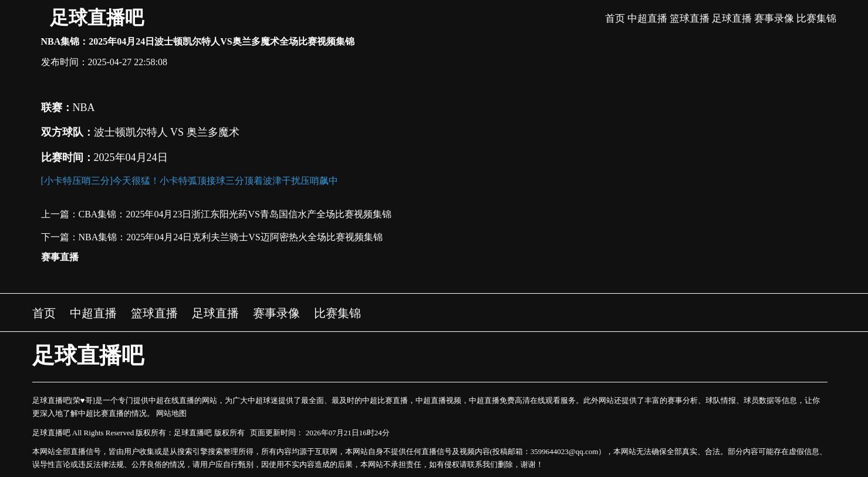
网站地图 (171, 413)
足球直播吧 (97, 18)
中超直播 (647, 19)
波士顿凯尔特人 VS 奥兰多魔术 (167, 132)
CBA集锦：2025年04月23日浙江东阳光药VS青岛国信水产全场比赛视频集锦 (235, 214)
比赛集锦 (816, 19)
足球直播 (732, 19)
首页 (615, 19)
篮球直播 (690, 19)
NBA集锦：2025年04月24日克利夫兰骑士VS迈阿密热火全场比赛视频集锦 (231, 237)
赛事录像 (774, 19)
